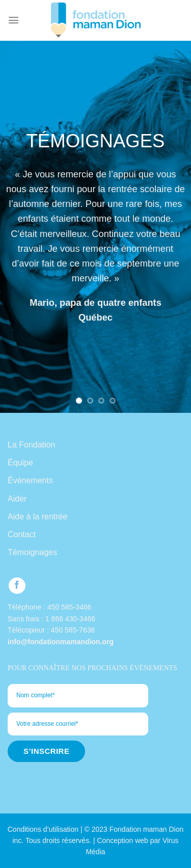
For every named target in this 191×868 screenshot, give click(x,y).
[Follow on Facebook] (17, 586)
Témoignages (32, 552)
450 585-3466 (69, 607)
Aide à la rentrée (37, 517)
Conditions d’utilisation (43, 829)
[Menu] (13, 20)
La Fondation (31, 445)
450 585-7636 (73, 630)
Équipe (20, 463)
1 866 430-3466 (70, 619)
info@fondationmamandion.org (61, 642)
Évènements (30, 480)
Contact (22, 534)
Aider (17, 499)
